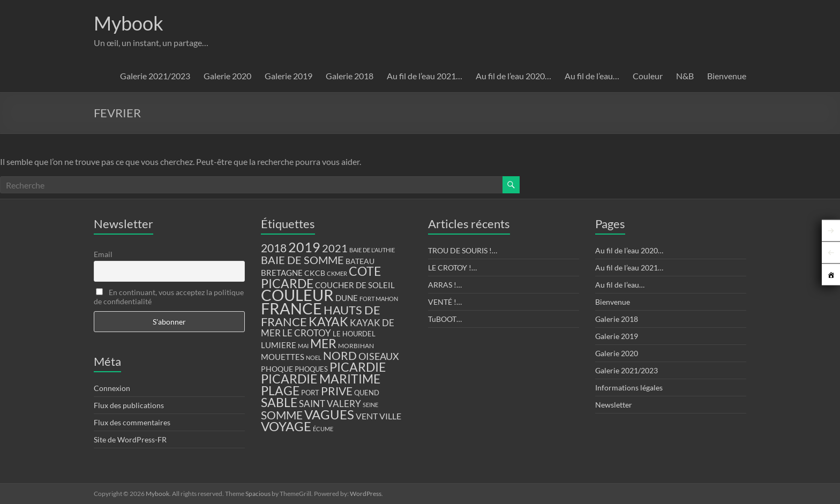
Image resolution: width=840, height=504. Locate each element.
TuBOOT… (445, 319)
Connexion (112, 388)
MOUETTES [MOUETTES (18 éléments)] (283, 357)
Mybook (129, 23)
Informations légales (629, 388)
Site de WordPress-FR (130, 439)
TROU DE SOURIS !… (463, 250)
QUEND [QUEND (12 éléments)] (367, 393)
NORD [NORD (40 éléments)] (340, 355)
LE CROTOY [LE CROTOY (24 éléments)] (307, 333)
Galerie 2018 (350, 76)
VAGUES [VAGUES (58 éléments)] (329, 415)
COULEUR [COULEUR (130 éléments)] (297, 295)
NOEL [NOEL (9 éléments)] (314, 358)
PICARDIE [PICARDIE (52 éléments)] (358, 367)
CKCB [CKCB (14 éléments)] (315, 273)
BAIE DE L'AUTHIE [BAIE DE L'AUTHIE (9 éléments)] (372, 250)
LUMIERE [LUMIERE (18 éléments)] (279, 345)
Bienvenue (727, 76)
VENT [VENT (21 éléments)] (367, 416)
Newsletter (614, 405)
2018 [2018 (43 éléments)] (274, 248)
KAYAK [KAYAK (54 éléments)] (328, 321)
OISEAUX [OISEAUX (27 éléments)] (379, 356)
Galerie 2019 (288, 76)
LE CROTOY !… (452, 268)
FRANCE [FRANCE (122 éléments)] (291, 309)
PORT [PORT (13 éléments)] (310, 393)
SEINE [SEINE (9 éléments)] (370, 405)
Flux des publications (129, 405)
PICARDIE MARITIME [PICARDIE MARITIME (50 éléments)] (321, 379)
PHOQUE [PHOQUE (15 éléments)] (277, 369)
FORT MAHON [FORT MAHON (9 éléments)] (379, 299)
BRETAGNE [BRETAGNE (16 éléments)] (282, 273)
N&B (685, 76)
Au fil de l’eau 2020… (513, 76)
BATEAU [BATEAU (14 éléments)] (360, 261)
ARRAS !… (445, 285)
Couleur (648, 76)
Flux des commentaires (132, 422)
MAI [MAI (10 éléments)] (303, 346)
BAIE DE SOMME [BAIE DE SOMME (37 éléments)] (302, 260)
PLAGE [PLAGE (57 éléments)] (280, 390)
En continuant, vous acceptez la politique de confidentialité (169, 297)
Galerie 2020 (227, 76)
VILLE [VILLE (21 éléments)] (390, 416)
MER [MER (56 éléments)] (323, 343)
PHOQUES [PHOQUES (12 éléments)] (311, 369)
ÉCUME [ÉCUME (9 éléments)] (323, 429)
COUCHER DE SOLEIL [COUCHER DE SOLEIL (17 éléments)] (355, 285)
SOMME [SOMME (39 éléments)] (282, 415)
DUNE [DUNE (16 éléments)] (347, 298)
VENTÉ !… (445, 302)
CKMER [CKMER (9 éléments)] (337, 273)
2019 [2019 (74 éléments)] (304, 247)
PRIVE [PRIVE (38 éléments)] (337, 391)
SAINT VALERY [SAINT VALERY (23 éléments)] (330, 404)
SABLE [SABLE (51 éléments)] (279, 403)
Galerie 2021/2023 (155, 76)
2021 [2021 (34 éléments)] (335, 248)
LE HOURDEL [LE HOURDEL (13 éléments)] (354, 334)
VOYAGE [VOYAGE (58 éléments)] (286, 426)
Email (103, 254)
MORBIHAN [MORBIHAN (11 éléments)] (356, 346)
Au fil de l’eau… (592, 76)
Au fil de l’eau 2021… (425, 76)
